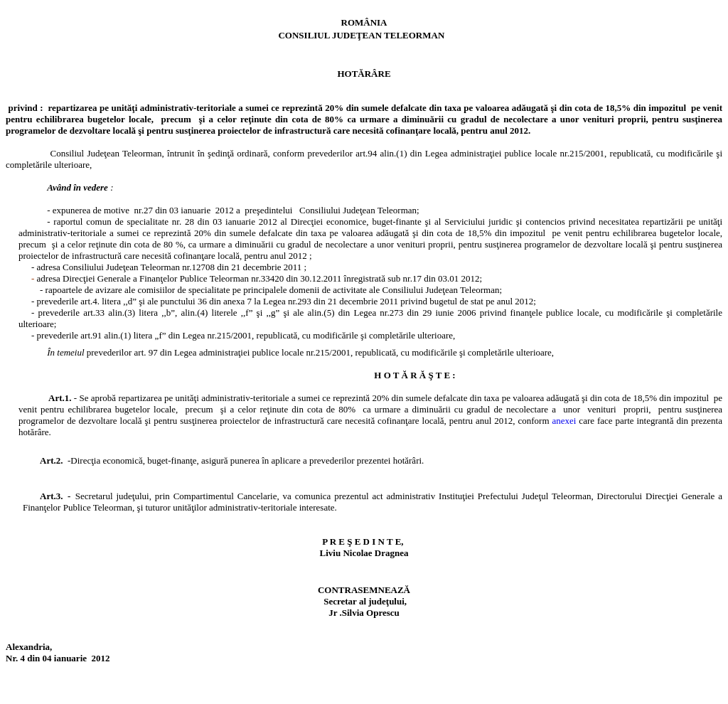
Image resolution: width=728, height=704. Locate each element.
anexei (565, 421)
